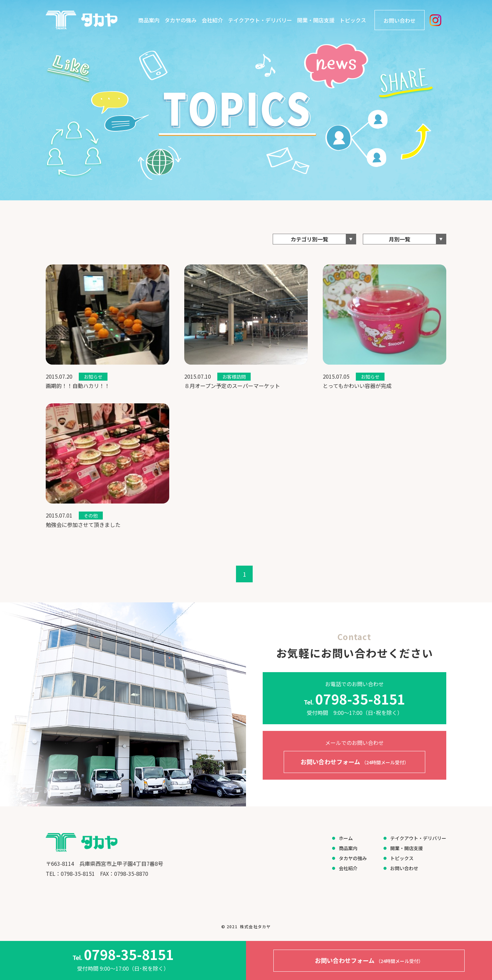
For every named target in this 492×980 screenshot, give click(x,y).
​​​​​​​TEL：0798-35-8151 (70, 873)
